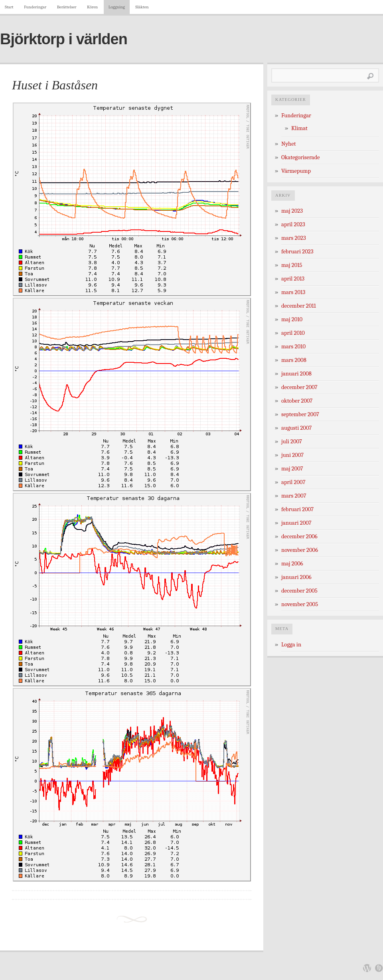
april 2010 (293, 333)
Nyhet (288, 144)
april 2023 (293, 224)
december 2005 (299, 591)
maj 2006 (292, 564)
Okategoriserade (301, 157)
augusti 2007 (296, 428)
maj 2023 (292, 211)
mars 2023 (294, 238)
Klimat (299, 128)
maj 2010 (292, 319)
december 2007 (299, 387)
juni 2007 (292, 455)
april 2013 (293, 279)
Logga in (291, 645)
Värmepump (296, 171)
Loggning (117, 7)
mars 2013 (293, 292)
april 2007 (293, 482)
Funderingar (35, 7)
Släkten (142, 7)
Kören (92, 7)
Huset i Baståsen (55, 85)
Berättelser (67, 7)
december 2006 (299, 536)
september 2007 (300, 414)
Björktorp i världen (64, 39)
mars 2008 (294, 360)
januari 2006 (296, 577)
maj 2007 (292, 469)
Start (9, 7)
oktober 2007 (297, 401)
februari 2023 (297, 252)
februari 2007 (297, 509)
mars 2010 (293, 347)
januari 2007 (296, 523)
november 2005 (300, 604)
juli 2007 (292, 442)
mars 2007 (294, 496)
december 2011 (299, 306)
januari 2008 (296, 374)
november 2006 (300, 550)
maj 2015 (292, 265)
